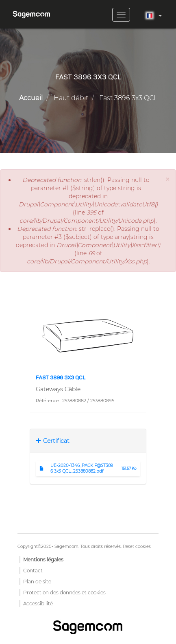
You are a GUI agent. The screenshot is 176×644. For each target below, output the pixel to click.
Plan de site (37, 582)
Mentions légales (43, 560)
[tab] (88, 441)
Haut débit (71, 98)
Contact (33, 571)
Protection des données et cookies (64, 593)
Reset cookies (137, 547)
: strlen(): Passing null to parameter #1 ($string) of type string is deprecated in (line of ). (88, 200)
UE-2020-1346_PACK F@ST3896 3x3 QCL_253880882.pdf (82, 468)
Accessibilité (38, 603)
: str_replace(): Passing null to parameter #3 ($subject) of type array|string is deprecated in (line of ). (88, 245)
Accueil (31, 98)
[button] (167, 179)
